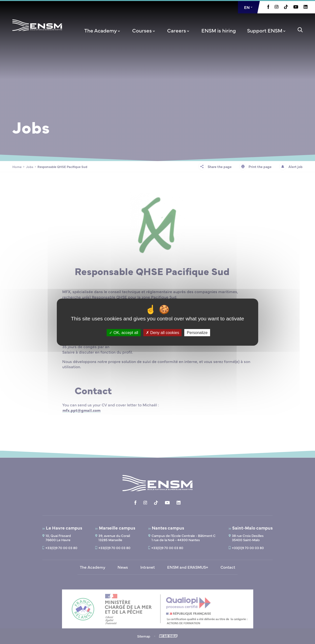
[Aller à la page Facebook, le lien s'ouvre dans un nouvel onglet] (268, 7)
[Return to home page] (37, 32)
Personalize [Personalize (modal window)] (197, 332)
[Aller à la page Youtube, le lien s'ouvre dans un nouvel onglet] (296, 7)
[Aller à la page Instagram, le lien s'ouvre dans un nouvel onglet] (277, 7)
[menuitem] (103, 30)
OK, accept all (124, 332)
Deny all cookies (162, 332)
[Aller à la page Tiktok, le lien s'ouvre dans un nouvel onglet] (286, 7)
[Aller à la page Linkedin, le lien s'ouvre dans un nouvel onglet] (306, 7)
